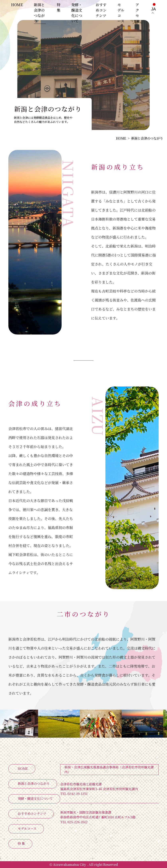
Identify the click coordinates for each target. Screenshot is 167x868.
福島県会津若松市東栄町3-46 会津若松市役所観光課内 (99, 789)
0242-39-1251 (74, 794)
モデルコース (121, 13)
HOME (17, 5)
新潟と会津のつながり (39, 13)
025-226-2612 (74, 822)
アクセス (137, 13)
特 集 (59, 7)
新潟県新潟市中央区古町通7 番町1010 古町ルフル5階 (98, 817)
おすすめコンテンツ (101, 10)
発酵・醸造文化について (77, 13)
